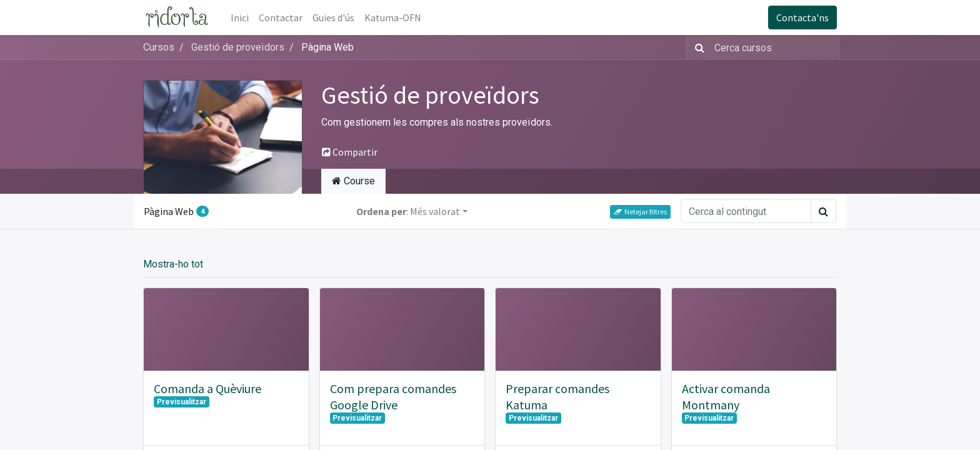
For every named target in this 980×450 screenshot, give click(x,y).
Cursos (159, 47)
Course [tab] (353, 181)
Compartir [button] (350, 152)
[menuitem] (240, 17)
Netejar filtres (640, 212)
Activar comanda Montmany (726, 397)
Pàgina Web (176, 211)
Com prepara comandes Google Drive (393, 397)
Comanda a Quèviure (207, 388)
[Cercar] (697, 47)
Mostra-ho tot (173, 264)
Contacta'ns (802, 17)
